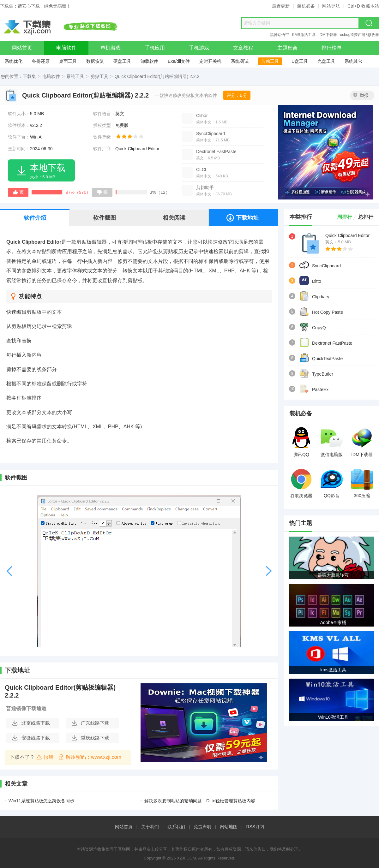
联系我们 (176, 827)
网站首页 (124, 827)
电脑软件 (51, 76)
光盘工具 (326, 61)
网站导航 (331, 6)
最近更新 (281, 6)
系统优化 (14, 61)
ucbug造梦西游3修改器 (360, 35)
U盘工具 (300, 61)
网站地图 (229, 827)
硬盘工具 (122, 61)
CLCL (202, 169)
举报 (361, 95)
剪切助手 (205, 187)
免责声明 (202, 827)
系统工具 (75, 76)
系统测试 (240, 61)
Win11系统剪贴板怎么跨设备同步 (41, 801)
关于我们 (150, 827)
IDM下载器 (328, 35)
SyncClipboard (211, 134)
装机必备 (306, 6)
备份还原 (41, 61)
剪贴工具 (270, 61)
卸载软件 (149, 61)
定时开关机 (210, 61)
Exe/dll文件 (179, 61)
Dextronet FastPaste (216, 152)
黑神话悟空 (280, 35)
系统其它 (353, 61)
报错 (45, 757)
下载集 (29, 76)
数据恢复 (95, 61)
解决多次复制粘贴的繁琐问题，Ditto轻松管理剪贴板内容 (200, 801)
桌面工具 (68, 61)
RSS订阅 (255, 827)
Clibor (202, 116)
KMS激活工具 (304, 35)
